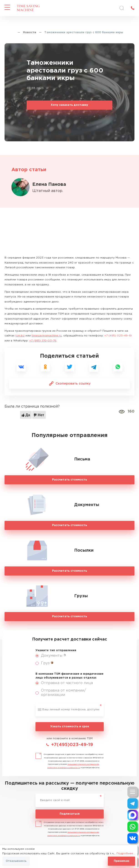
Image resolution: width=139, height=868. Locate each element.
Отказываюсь (16, 861)
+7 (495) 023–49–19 (118, 336)
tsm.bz (20, 336)
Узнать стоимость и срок (70, 727)
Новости (30, 32)
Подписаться (70, 814)
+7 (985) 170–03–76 (43, 341)
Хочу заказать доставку (69, 105)
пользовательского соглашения (83, 764)
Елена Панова (49, 184)
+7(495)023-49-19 (72, 745)
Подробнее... (126, 854)
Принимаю (122, 861)
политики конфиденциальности (64, 768)
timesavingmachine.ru (47, 336)
